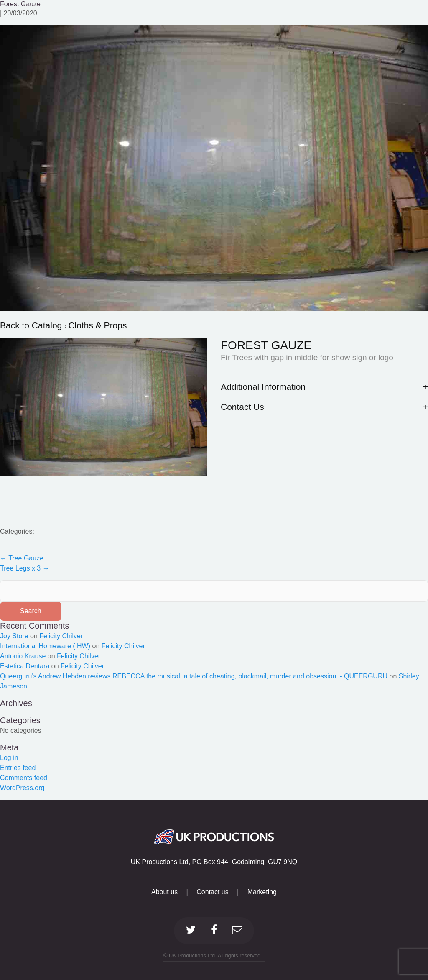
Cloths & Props (97, 325)
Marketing (262, 892)
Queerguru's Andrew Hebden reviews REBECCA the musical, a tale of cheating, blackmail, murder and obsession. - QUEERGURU (194, 676)
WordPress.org (22, 788)
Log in (9, 758)
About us (164, 892)
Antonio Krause (23, 656)
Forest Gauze (20, 4)
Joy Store (14, 636)
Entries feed (18, 768)
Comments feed (24, 778)
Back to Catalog (32, 325)
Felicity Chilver (61, 636)
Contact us (212, 892)
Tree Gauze (22, 558)
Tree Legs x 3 (25, 568)
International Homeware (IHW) (45, 646)
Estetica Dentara (25, 666)
